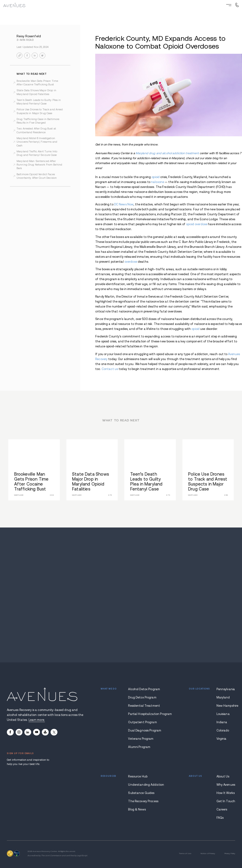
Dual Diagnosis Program (145, 731)
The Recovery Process (143, 801)
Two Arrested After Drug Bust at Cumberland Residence (36, 130)
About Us (223, 777)
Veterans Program (141, 739)
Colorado (223, 731)
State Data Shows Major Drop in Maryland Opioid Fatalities (36, 92)
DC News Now (124, 204)
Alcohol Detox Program (144, 689)
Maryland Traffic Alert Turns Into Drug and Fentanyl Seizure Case (37, 153)
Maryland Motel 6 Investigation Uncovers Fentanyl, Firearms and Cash (37, 142)
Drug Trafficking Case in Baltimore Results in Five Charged (38, 121)
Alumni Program (139, 747)
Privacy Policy (230, 853)
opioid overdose (197, 224)
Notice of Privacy (208, 853)
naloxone (158, 182)
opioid (156, 177)
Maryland (223, 698)
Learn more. (37, 720)
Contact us (110, 369)
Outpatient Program (142, 722)
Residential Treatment (144, 706)
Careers (222, 810)
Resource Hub (138, 777)
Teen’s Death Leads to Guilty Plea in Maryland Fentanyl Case (39, 102)
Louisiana (223, 714)
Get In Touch (226, 801)
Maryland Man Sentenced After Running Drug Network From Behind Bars (39, 165)
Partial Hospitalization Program (145, 714)
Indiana (222, 722)
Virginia (222, 739)
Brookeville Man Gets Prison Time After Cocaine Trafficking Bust (37, 83)
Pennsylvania (226, 689)
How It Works (226, 793)
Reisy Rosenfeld (29, 36)
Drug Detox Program (142, 698)
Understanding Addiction (145, 785)
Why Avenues (226, 785)
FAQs (220, 818)
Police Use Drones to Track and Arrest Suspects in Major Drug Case (40, 111)
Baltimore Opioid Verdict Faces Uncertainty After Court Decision (37, 176)
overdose (131, 262)
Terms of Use (185, 853)
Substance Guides (141, 793)
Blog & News (137, 810)
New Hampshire (226, 706)
